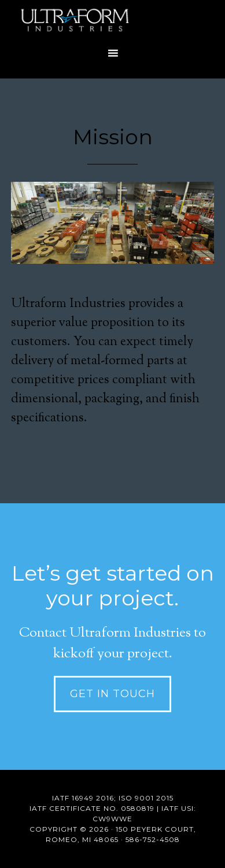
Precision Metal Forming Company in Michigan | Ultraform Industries (112, 20)
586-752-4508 (153, 839)
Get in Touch (113, 694)
